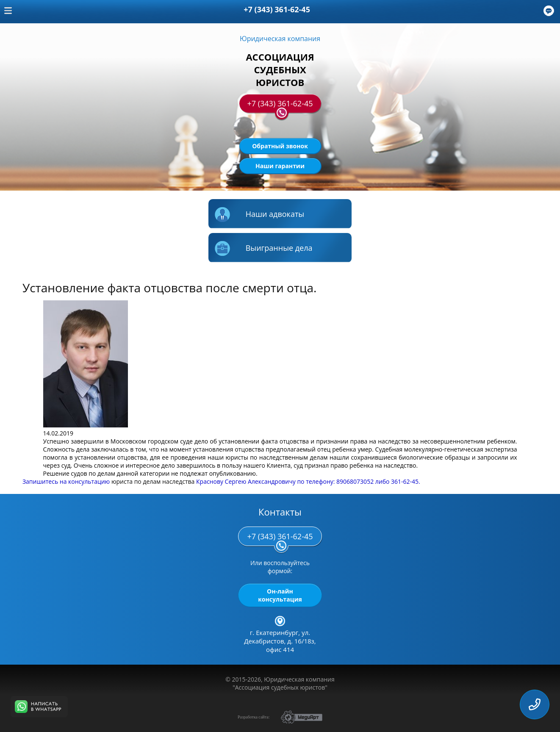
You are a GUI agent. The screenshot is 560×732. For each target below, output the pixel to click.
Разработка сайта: (254, 717)
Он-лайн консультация (280, 595)
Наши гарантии (280, 166)
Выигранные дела (264, 249)
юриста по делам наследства (153, 481)
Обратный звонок (280, 146)
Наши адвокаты (259, 215)
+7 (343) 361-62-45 (280, 105)
